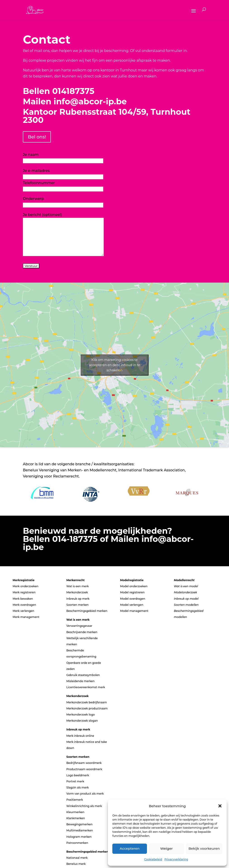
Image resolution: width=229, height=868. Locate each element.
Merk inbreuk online (80, 736)
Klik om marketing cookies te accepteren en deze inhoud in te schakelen (114, 365)
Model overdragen (133, 599)
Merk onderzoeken (26, 586)
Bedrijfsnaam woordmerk (84, 763)
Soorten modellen (186, 605)
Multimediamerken (79, 830)
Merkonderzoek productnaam (87, 708)
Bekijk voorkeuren (204, 848)
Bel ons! (37, 137)
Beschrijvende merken (82, 632)
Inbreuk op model (186, 599)
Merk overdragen (24, 605)
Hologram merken (79, 837)
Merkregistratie (24, 580)
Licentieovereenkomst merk (86, 687)
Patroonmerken (77, 843)
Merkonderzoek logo (80, 715)
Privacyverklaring (176, 859)
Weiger (166, 848)
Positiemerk (74, 800)
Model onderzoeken (134, 586)
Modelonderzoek (185, 592)
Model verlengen (132, 605)
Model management (134, 611)
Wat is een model (186, 586)
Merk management (26, 617)
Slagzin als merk (77, 787)
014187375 (73, 91)
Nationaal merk (77, 858)
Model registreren (132, 592)
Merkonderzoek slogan (82, 721)
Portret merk (75, 781)
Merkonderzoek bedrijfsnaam (87, 702)
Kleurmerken (75, 812)
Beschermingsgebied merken (87, 611)
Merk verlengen (24, 611)
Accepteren (130, 848)
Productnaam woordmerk (84, 769)
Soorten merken (77, 605)
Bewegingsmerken (79, 824)
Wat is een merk (77, 586)
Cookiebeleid (153, 859)
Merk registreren (24, 592)
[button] (220, 806)
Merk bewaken (23, 599)
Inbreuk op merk (78, 599)
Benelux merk (76, 864)
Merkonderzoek (77, 592)
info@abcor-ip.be (90, 101)
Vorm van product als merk (85, 794)
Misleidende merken (80, 681)
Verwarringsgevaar (79, 626)
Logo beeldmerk (78, 775)
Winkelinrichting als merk (84, 806)
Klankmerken (76, 818)
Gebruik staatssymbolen (83, 675)
